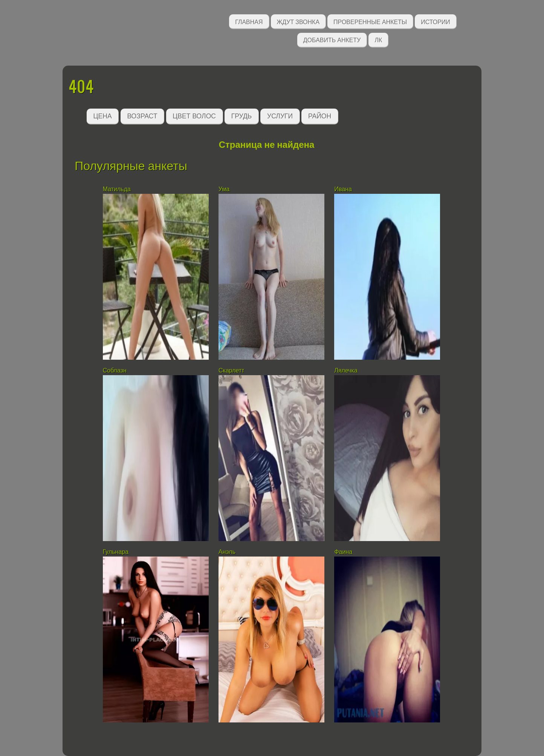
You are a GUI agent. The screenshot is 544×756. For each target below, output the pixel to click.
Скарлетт (232, 370)
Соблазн (115, 370)
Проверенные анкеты (370, 21)
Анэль (227, 552)
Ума (224, 189)
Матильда (117, 189)
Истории (436, 21)
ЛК (378, 39)
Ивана (343, 189)
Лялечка (346, 370)
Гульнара (116, 552)
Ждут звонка (298, 21)
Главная (249, 21)
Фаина (343, 552)
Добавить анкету (332, 39)
